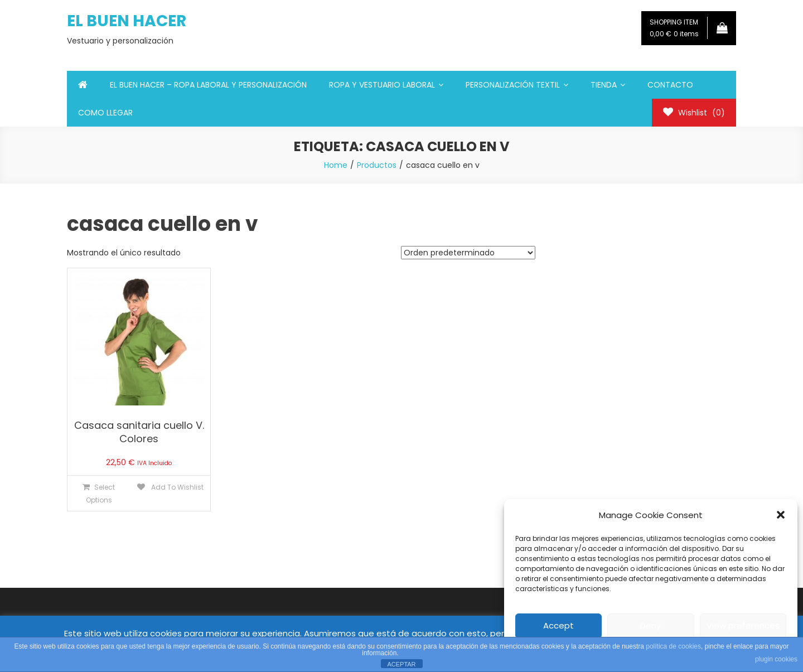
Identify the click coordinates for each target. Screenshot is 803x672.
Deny (650, 625)
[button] (781, 515)
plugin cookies (776, 659)
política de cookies (673, 646)
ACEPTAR (401, 664)
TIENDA (604, 85)
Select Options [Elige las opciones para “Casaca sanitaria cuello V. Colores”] (101, 494)
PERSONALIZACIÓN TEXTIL (513, 85)
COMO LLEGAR (105, 113)
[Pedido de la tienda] (468, 253)
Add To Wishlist (176, 487)
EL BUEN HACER (127, 21)
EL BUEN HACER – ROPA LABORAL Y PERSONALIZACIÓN (208, 85)
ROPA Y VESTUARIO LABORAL (382, 85)
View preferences (743, 625)
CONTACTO (670, 85)
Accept (558, 625)
